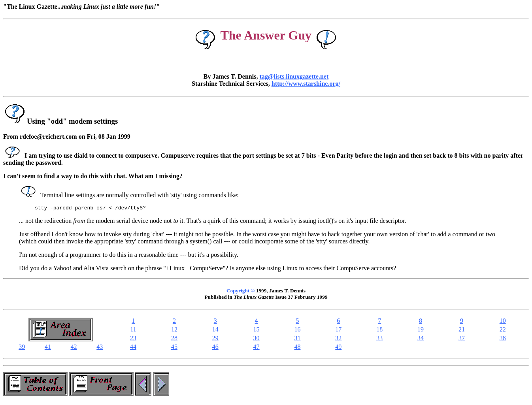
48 (297, 348)
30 (257, 339)
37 (462, 339)
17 (338, 331)
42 (74, 348)
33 (379, 339)
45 (174, 348)
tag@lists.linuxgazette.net (294, 76)
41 (48, 348)
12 (174, 331)
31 (297, 339)
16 (297, 331)
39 (22, 348)
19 (421, 331)
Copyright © (241, 292)
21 (462, 331)
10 (503, 322)
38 (503, 339)
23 (133, 339)
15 (257, 331)
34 (421, 339)
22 (503, 331)
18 (379, 331)
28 (174, 339)
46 (215, 348)
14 (215, 331)
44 (133, 348)
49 (338, 348)
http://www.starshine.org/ (306, 84)
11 (133, 331)
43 (100, 348)
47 (257, 348)
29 (215, 339)
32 (338, 339)
